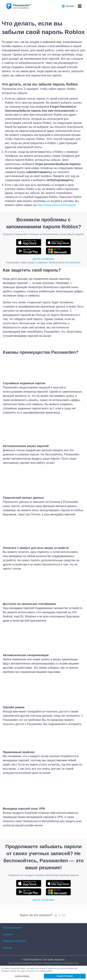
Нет (64, 915)
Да (56, 915)
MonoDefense (73, 262)
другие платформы (43, 259)
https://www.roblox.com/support (57, 205)
